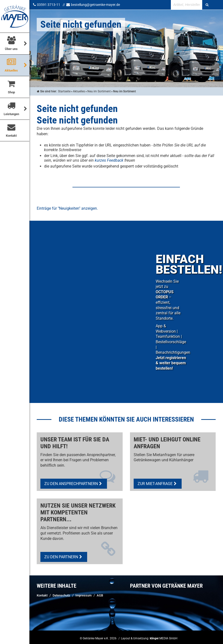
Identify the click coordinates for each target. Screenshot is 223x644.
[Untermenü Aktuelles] (25, 65)
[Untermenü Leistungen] (25, 108)
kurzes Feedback (109, 160)
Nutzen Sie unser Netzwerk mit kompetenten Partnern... (78, 512)
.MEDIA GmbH (164, 638)
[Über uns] (25, 43)
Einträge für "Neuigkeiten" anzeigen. (67, 208)
